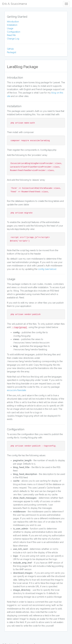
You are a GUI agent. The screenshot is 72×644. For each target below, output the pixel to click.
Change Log (13, 39)
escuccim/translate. (17, 390)
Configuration (14, 32)
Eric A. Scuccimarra (15, 4)
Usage (10, 28)
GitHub (10, 49)
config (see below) (47, 269)
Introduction (13, 22)
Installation (12, 25)
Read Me (11, 35)
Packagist (12, 52)
